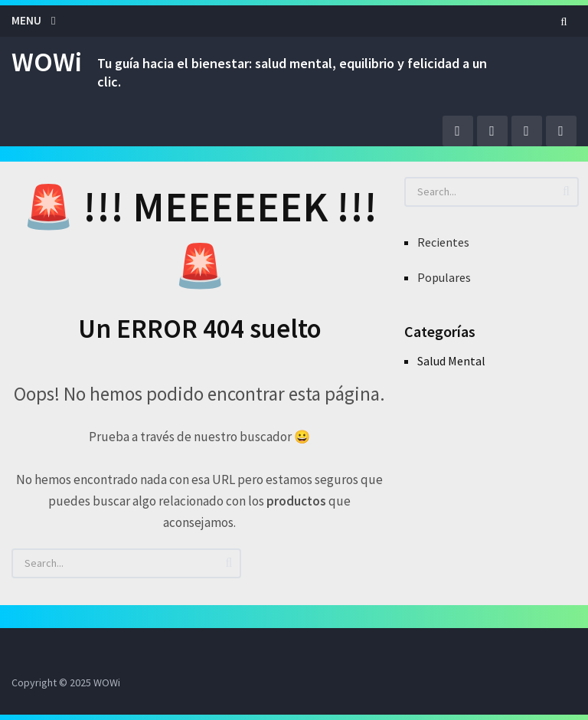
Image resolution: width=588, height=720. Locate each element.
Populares (444, 277)
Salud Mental (451, 361)
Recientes (443, 242)
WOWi (47, 62)
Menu (26, 20)
